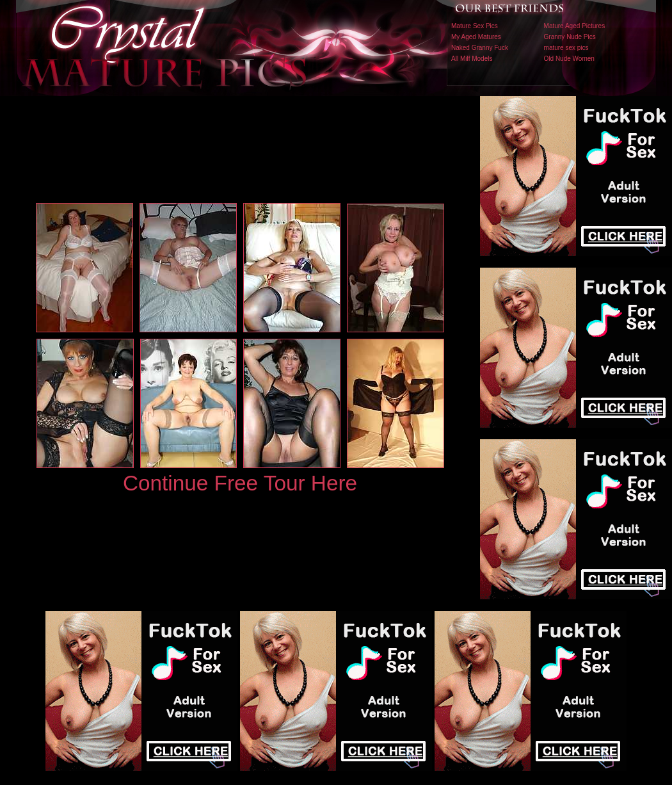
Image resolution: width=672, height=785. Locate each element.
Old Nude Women (569, 59)
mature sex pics (566, 48)
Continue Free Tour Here (240, 483)
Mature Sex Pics (475, 26)
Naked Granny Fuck (480, 48)
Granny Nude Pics (570, 37)
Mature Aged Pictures (575, 26)
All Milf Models (472, 59)
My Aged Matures (476, 37)
